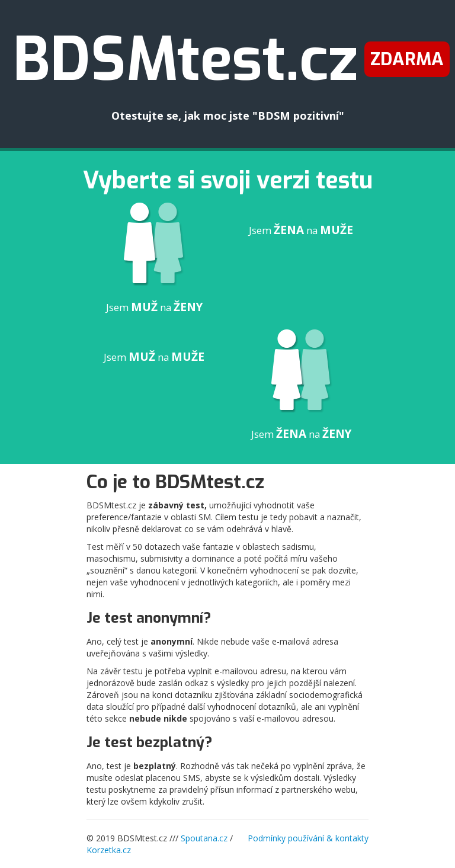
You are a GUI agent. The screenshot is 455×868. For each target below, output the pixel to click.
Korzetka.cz (109, 850)
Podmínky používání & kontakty (308, 838)
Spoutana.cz (204, 838)
